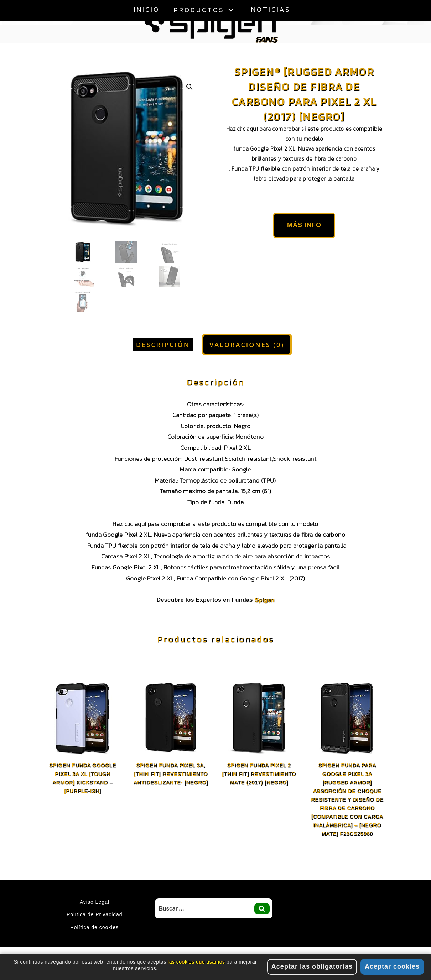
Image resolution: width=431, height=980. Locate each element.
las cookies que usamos (196, 963)
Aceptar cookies (392, 967)
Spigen (265, 600)
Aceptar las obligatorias (312, 967)
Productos (205, 9)
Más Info (304, 225)
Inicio (147, 9)
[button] (189, 87)
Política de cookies (94, 927)
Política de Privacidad (95, 914)
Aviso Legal (95, 902)
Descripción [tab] (163, 345)
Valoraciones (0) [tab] (247, 345)
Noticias (271, 9)
